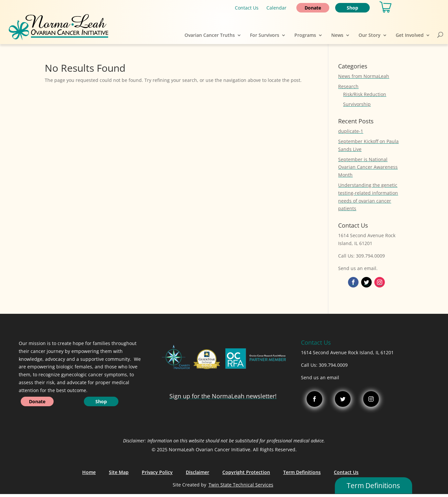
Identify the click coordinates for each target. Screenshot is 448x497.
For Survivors (265, 35)
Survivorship (357, 104)
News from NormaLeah (364, 76)
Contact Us (247, 8)
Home (89, 472)
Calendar (276, 8)
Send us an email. (358, 268)
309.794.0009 (333, 365)
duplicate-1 (351, 131)
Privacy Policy (157, 472)
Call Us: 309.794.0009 (361, 256)
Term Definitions (302, 472)
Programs (305, 35)
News (337, 35)
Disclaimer (198, 472)
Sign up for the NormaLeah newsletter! (223, 396)
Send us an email (320, 377)
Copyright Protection (246, 472)
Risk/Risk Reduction (365, 94)
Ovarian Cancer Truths (210, 35)
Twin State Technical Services (241, 485)
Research (348, 86)
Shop (352, 8)
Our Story (370, 35)
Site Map (119, 472)
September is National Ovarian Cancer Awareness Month (368, 167)
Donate (313, 8)
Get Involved (410, 35)
